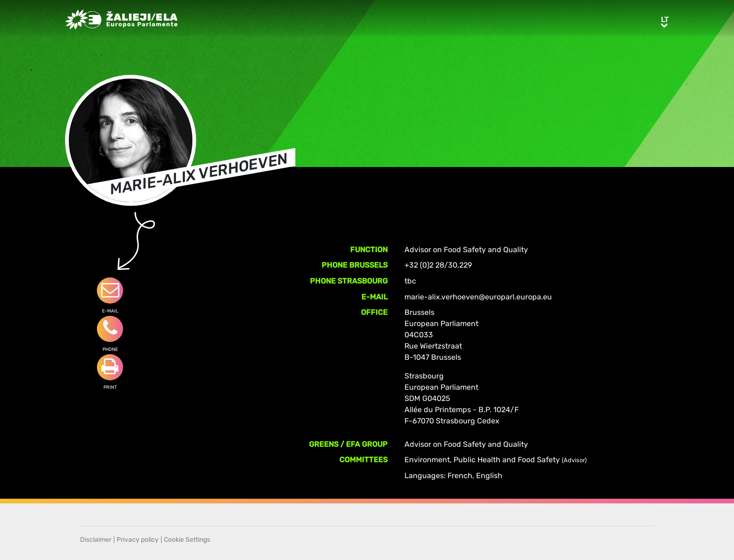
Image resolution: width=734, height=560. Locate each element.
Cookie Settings (187, 540)
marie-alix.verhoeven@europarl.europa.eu (478, 297)
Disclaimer (96, 540)
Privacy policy (138, 540)
